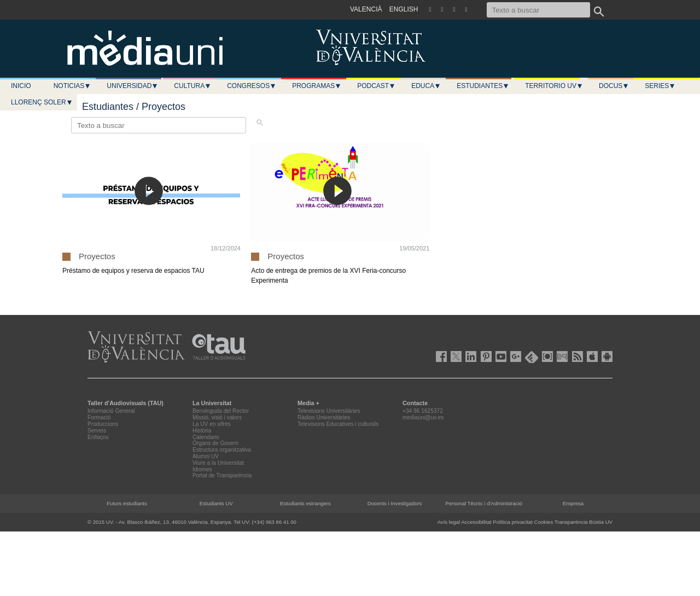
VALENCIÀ (366, 9)
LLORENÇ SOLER (42, 102)
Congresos (252, 86)
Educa (426, 86)
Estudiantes (483, 86)
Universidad (132, 86)
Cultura (192, 86)
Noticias (72, 86)
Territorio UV (554, 86)
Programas (317, 86)
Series (660, 86)
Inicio (21, 86)
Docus (614, 86)
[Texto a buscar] (538, 10)
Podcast (376, 86)
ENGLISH (404, 9)
